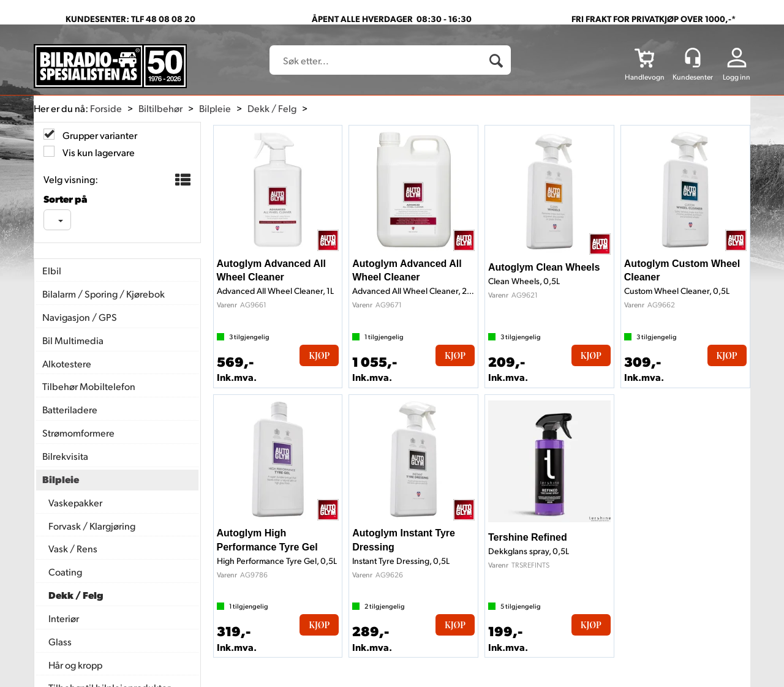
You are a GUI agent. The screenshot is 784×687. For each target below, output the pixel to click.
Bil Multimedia (73, 340)
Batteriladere (70, 409)
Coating (65, 572)
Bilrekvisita (65, 456)
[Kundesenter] (693, 58)
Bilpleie (215, 108)
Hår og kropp (75, 665)
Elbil (52, 270)
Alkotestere (67, 363)
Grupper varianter (99, 135)
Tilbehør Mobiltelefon (89, 386)
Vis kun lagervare (98, 152)
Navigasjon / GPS (80, 317)
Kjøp (319, 355)
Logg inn (737, 77)
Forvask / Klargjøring (92, 526)
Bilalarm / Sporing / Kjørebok (104, 294)
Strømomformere (78, 433)
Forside (106, 108)
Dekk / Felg (272, 108)
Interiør (64, 618)
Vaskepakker (75, 502)
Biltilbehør (160, 108)
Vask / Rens (73, 548)
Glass (60, 641)
